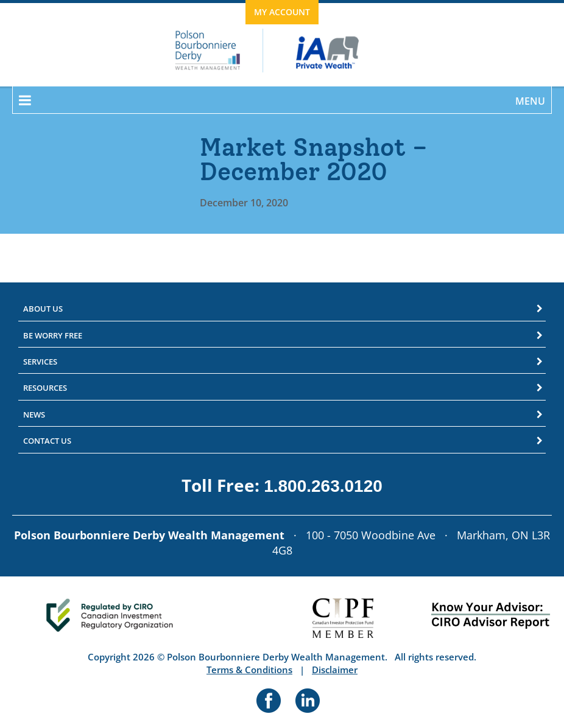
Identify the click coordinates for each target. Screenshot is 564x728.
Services (40, 362)
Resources (45, 388)
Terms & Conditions (249, 670)
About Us (43, 309)
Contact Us (47, 441)
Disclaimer (335, 670)
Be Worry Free (53, 335)
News (34, 415)
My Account (282, 12)
